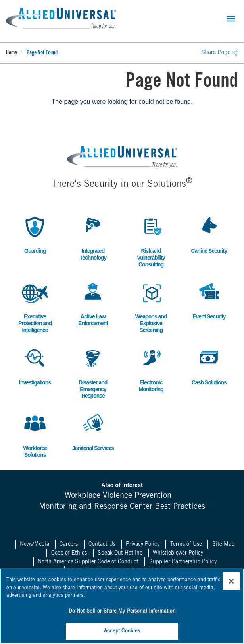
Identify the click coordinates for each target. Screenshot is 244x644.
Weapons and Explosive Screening (151, 306)
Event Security (209, 300)
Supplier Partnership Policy (183, 562)
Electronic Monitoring (151, 369)
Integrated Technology (93, 237)
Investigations (35, 366)
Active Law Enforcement (93, 303)
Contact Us (102, 545)
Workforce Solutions (35, 435)
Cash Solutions (209, 366)
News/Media (35, 545)
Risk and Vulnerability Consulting (151, 241)
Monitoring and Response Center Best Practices (122, 507)
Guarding (35, 234)
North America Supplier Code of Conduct (88, 562)
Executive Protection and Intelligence (35, 306)
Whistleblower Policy (178, 553)
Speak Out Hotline (120, 553)
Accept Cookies (122, 631)
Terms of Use (186, 545)
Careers (69, 545)
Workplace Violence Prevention (118, 496)
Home (12, 53)
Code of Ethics (69, 553)
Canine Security (209, 234)
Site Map (223, 545)
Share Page (220, 52)
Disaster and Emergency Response (93, 372)
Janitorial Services (93, 431)
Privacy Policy (143, 545)
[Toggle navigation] (231, 19)
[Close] (231, 581)
